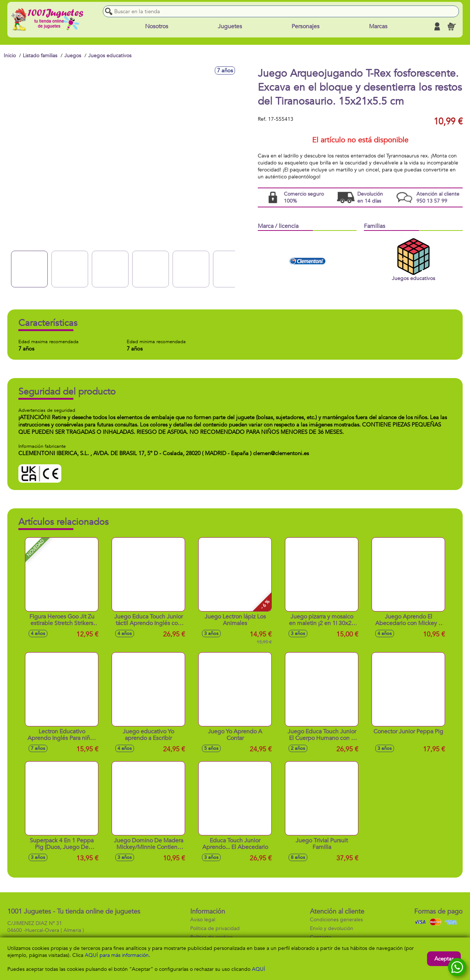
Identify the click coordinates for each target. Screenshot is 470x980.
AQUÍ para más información (117, 955)
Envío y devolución (332, 928)
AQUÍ (258, 969)
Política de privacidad (215, 928)
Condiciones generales (336, 920)
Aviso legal (203, 920)
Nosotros (157, 26)
